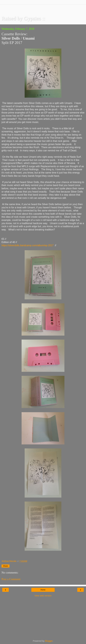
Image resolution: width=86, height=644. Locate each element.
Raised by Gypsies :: (23, 18)
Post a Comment (11, 579)
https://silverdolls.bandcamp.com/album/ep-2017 (28, 245)
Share (6, 566)
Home (43, 590)
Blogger (49, 641)
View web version (43, 596)
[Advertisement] (43, 8)
